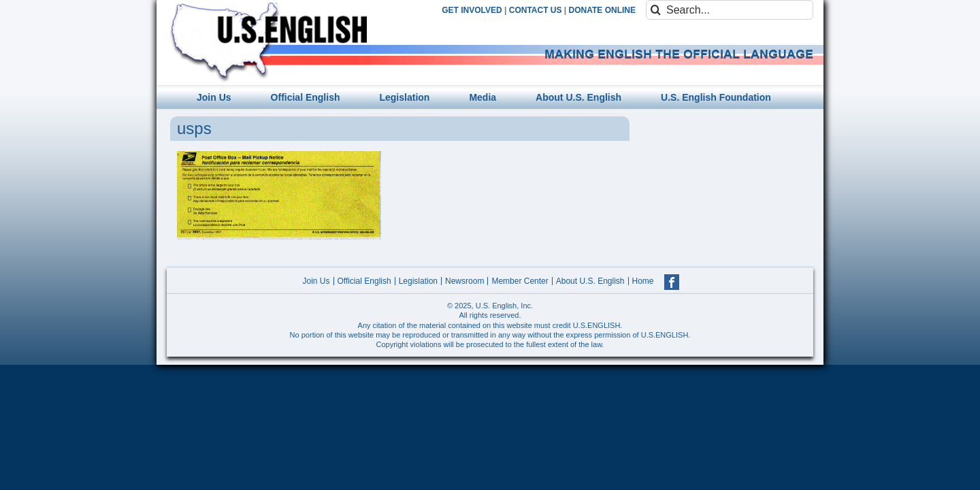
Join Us (316, 281)
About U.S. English (590, 281)
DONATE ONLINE (602, 10)
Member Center (520, 281)
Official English (364, 281)
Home (643, 281)
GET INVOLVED (472, 10)
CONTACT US (536, 10)
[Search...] (730, 10)
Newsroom (464, 281)
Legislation (418, 281)
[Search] (656, 10)
